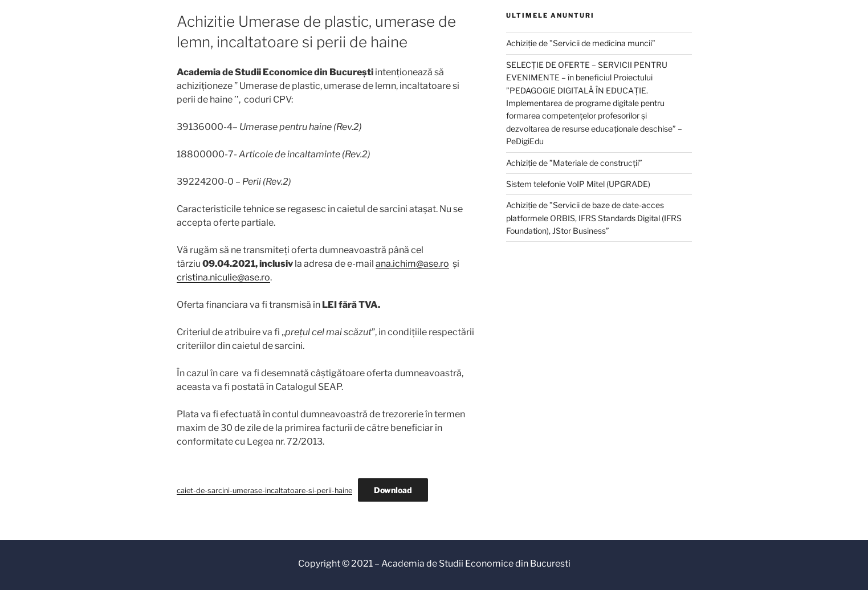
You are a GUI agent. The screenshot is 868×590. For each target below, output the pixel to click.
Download (393, 490)
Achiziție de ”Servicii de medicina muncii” (581, 43)
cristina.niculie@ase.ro (223, 277)
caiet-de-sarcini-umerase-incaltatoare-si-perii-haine (264, 491)
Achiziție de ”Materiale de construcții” (574, 163)
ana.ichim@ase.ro (412, 264)
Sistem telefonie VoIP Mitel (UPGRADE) (578, 184)
